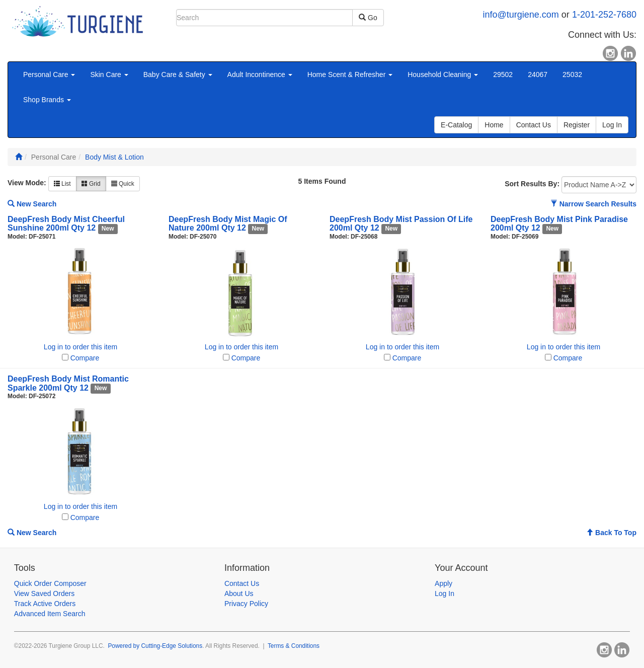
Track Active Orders (45, 604)
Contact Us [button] (534, 125)
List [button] (62, 184)
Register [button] (577, 125)
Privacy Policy (246, 604)
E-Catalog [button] (456, 125)
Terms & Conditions (294, 646)
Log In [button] (612, 125)
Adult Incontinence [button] (260, 75)
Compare (85, 358)
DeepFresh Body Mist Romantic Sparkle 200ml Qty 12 (68, 383)
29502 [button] (503, 75)
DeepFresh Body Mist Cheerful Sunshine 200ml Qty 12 (66, 224)
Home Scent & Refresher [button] (350, 75)
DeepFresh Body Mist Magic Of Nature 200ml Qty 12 (228, 224)
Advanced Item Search (50, 614)
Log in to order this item (80, 347)
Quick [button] (123, 184)
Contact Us (242, 583)
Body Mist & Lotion (114, 157)
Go (368, 18)
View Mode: (27, 183)
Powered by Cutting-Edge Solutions (155, 646)
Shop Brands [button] (47, 100)
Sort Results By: (532, 184)
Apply (444, 583)
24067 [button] (538, 75)
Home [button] (494, 125)
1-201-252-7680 (604, 15)
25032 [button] (572, 75)
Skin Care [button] (109, 75)
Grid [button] (91, 184)
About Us (239, 593)
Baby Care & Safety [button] (178, 75)
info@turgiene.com (521, 15)
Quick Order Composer (50, 583)
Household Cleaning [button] (443, 75)
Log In (445, 593)
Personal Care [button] (49, 75)
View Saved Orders (44, 593)
